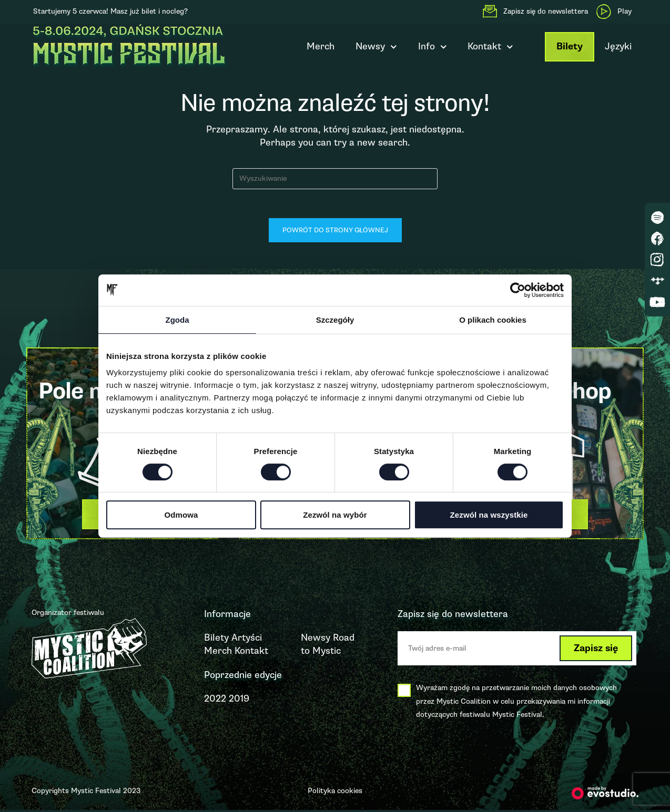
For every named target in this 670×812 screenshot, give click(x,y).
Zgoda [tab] (177, 320)
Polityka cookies (335, 793)
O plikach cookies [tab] (493, 320)
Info (433, 47)
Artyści (247, 640)
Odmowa (181, 515)
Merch (321, 46)
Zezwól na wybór (335, 515)
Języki (618, 46)
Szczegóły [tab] (335, 320)
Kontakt (490, 47)
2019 (239, 701)
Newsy (376, 47)
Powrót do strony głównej (335, 233)
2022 (215, 701)
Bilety (570, 47)
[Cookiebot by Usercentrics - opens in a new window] (518, 290)
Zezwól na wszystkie (489, 515)
